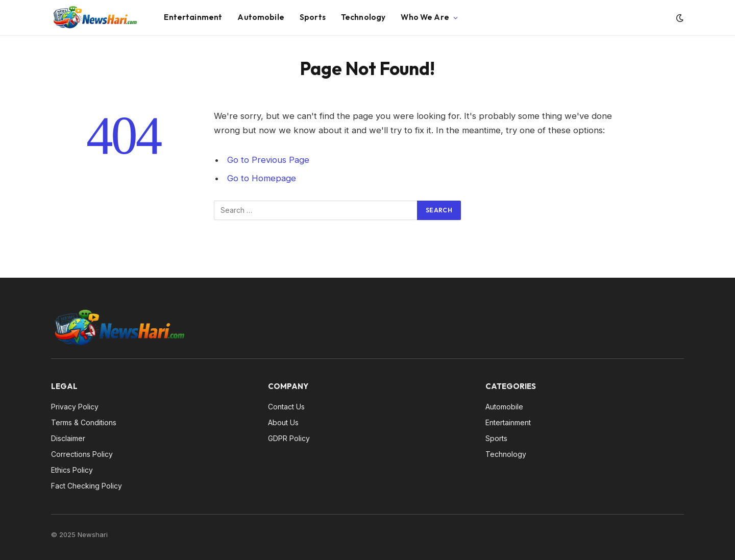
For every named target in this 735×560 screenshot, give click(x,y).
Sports (313, 17)
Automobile (261, 17)
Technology (363, 17)
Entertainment (193, 17)
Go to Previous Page (268, 160)
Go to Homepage (262, 178)
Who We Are (425, 17)
